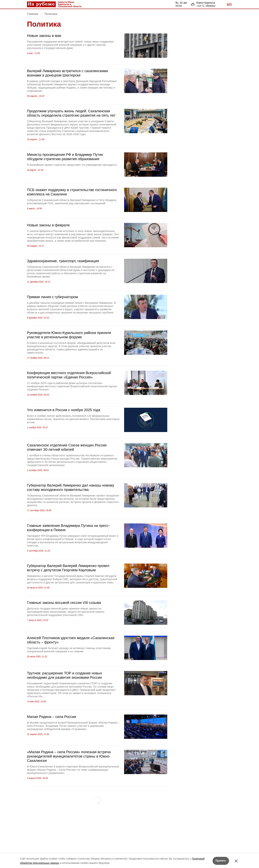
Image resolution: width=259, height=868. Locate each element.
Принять (221, 861)
